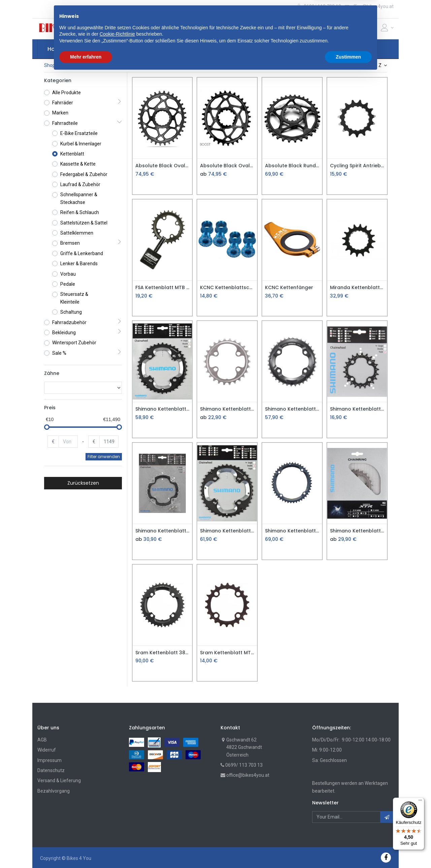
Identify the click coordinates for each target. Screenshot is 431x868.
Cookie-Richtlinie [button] (117, 827)
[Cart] (362, 29)
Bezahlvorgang (54, 791)
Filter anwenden (104, 457)
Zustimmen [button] (348, 849)
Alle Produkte (67, 93)
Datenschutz (51, 770)
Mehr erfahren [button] (86, 849)
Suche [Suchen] (287, 29)
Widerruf (47, 750)
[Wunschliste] (373, 29)
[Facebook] (386, 857)
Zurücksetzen (83, 483)
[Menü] (420, 802)
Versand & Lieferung (59, 780)
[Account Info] (387, 28)
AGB (42, 740)
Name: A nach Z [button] (365, 65)
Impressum (49, 760)
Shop (50, 65)
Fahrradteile (76, 65)
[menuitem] (56, 49)
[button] (141, 29)
